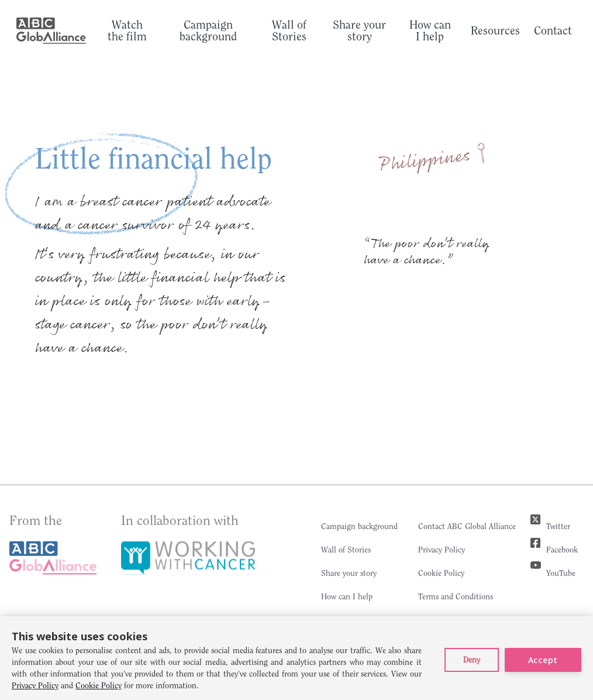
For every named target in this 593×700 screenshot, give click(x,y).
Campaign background (359, 526)
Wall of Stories (346, 550)
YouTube (561, 573)
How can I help (347, 596)
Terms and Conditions (456, 596)
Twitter (558, 526)
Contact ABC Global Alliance (467, 526)
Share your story (349, 573)
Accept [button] (543, 660)
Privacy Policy (442, 550)
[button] (472, 660)
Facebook (562, 550)
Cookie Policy (441, 573)
